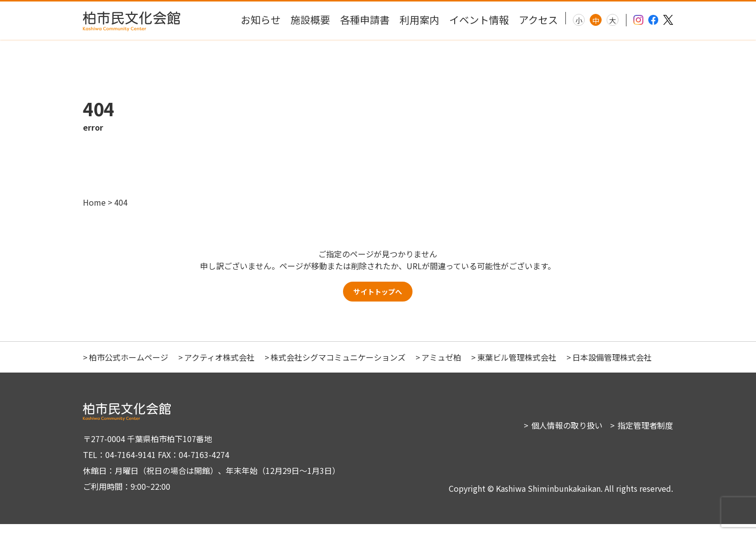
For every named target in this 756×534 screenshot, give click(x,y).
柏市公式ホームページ (129, 367)
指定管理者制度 (645, 435)
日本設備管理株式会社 (612, 367)
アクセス (538, 20)
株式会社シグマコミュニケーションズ (338, 367)
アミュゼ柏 (441, 367)
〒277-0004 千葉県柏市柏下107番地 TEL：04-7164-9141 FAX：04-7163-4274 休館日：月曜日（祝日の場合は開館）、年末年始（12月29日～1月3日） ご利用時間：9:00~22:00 (207, 472)
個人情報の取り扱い (567, 435)
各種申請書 (365, 20)
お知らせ (261, 20)
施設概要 (310, 20)
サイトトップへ (378, 299)
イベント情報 (479, 20)
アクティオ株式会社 (219, 367)
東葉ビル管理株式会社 (517, 367)
